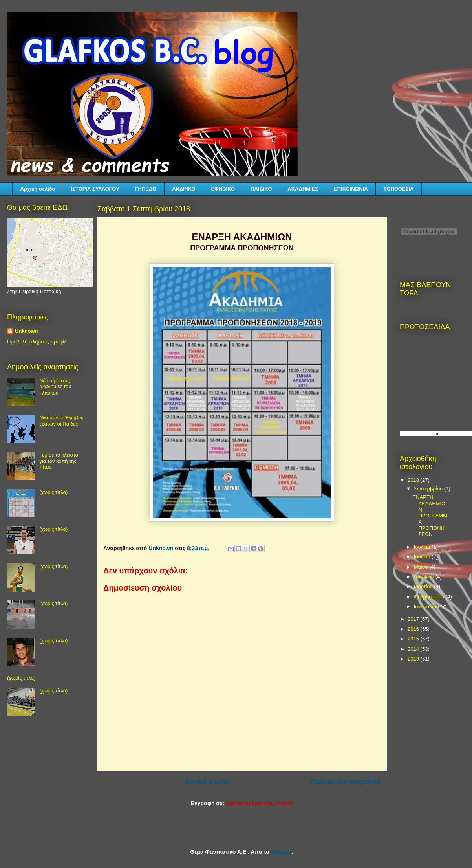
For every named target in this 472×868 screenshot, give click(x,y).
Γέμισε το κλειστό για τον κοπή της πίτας (59, 461)
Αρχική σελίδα (38, 189)
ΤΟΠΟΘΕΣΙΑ (399, 189)
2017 (414, 619)
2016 (414, 629)
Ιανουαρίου (427, 606)
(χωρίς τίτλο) (53, 492)
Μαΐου (422, 567)
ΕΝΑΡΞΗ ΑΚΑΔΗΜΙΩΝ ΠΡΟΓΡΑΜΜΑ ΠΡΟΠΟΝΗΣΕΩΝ (430, 516)
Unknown (27, 331)
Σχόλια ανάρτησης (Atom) (259, 803)
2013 (414, 659)
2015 (414, 639)
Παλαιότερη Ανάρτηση (346, 782)
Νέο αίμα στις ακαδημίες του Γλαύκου (55, 387)
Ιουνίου (423, 557)
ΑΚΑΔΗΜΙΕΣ (303, 189)
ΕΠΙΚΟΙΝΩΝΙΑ (351, 189)
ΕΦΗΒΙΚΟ (223, 189)
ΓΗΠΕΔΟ (146, 189)
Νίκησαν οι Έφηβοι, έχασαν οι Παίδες (61, 421)
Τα (436, 434)
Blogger (281, 852)
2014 (414, 649)
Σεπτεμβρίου (429, 489)
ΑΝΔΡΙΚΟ (184, 189)
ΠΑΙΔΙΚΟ (261, 189)
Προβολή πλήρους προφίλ (37, 342)
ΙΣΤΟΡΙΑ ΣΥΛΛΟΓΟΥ (95, 189)
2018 (414, 480)
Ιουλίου (423, 547)
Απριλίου (425, 577)
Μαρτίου (424, 586)
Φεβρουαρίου (430, 597)
